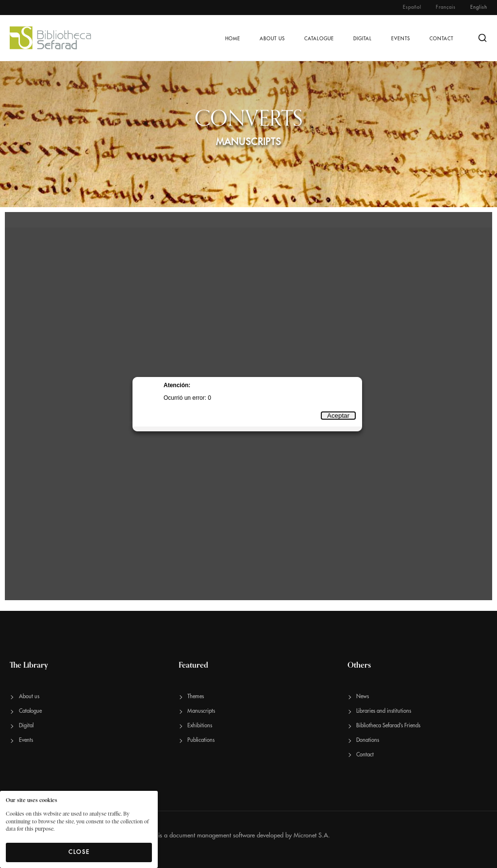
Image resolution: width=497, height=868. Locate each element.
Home (233, 39)
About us (272, 39)
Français (446, 7)
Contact (441, 39)
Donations (368, 740)
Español (412, 7)
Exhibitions (200, 726)
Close (79, 852)
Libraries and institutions (384, 711)
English (479, 7)
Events (401, 39)
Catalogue (319, 39)
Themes (196, 696)
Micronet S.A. (312, 835)
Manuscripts (201, 711)
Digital (363, 39)
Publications (201, 740)
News (363, 696)
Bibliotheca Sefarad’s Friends (388, 726)
